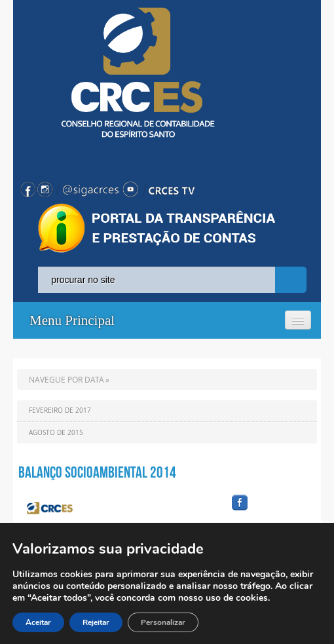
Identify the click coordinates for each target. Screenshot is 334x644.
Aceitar (38, 622)
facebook (271, 511)
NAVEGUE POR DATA (66, 379)
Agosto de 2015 (56, 433)
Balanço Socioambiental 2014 (97, 472)
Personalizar (163, 622)
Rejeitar (96, 622)
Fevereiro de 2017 (60, 410)
